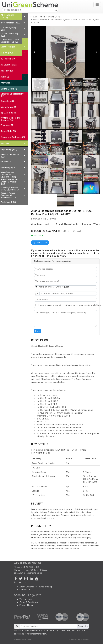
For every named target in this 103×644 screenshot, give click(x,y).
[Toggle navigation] (97, 5)
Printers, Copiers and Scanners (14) (11, 119)
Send (38, 331)
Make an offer (46, 287)
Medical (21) (6, 162)
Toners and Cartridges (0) (13, 137)
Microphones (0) (8, 107)
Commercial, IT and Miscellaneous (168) (10, 41)
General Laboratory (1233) (10, 156)
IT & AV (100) (7, 53)
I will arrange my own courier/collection (82, 305)
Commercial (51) (8, 47)
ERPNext (85, 640)
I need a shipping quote (49, 305)
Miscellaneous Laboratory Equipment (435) (8, 174)
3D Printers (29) (8, 59)
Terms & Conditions (29, 602)
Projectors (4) (7, 125)
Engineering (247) (9, 150)
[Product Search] (30, 10)
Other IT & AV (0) (9, 113)
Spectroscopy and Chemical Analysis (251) (9, 182)
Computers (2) (7, 101)
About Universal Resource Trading (36, 587)
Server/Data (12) (8, 131)
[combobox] (65, 300)
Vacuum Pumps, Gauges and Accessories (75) (8, 195)
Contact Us (25, 590)
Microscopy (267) (9, 168)
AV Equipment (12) (9, 65)
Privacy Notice (26, 605)
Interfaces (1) (7, 83)
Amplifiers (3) (7, 71)
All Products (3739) (7, 16)
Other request (62, 287)
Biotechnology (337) (10, 23)
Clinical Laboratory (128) (9, 35)
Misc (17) (5, 143)
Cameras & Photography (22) (12, 95)
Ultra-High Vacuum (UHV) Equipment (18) (10, 189)
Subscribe (83, 626)
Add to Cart (40, 242)
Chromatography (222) (8, 29)
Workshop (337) (8, 202)
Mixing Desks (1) (9, 89)
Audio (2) (5, 77)
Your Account (26, 599)
